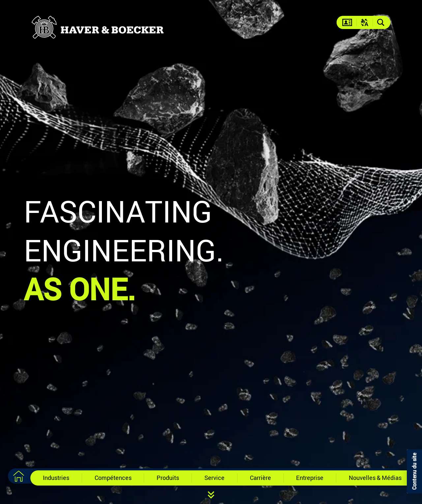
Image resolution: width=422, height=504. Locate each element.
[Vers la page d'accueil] (18, 476)
